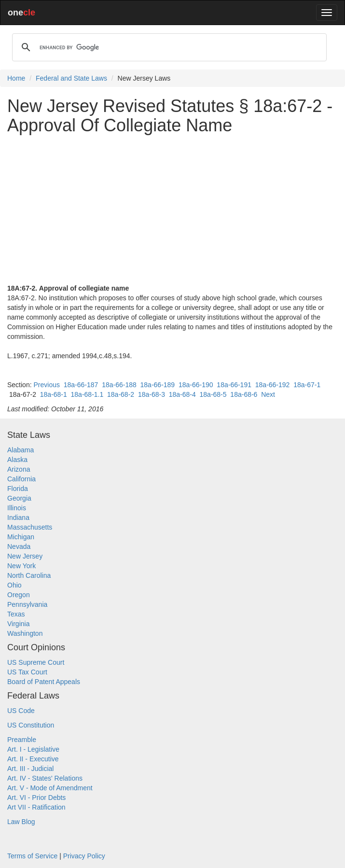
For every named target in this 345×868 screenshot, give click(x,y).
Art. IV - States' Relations (45, 778)
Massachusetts (30, 527)
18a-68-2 (121, 394)
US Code (21, 711)
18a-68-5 (213, 394)
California (21, 479)
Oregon (19, 595)
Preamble (22, 740)
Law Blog (21, 822)
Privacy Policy (84, 856)
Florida (18, 489)
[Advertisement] (172, 209)
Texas (16, 614)
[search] (168, 47)
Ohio (14, 585)
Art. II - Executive (33, 759)
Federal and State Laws (71, 78)
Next (268, 394)
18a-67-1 (307, 385)
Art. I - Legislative (33, 749)
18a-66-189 (158, 385)
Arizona (19, 469)
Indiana (18, 518)
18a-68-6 (244, 394)
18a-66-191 (234, 385)
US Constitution (31, 725)
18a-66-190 (196, 385)
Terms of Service (32, 856)
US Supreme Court (36, 662)
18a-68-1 (54, 394)
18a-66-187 (81, 385)
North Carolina (29, 575)
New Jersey (25, 556)
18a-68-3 (152, 394)
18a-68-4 (182, 394)
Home (16, 78)
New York (21, 566)
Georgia (19, 498)
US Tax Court (27, 672)
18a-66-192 (273, 385)
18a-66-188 (119, 385)
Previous (46, 385)
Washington (25, 633)
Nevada (19, 546)
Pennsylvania (27, 604)
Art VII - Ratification (36, 807)
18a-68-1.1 (87, 394)
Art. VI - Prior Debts (36, 798)
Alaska (17, 460)
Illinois (17, 508)
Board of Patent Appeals (44, 682)
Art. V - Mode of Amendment (50, 788)
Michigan (21, 537)
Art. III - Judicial (30, 769)
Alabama (21, 450)
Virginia (18, 624)
